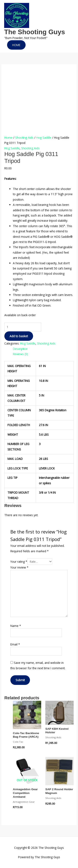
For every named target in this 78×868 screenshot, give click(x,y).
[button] (16, 45)
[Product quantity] (23, 327)
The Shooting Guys (35, 32)
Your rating (19, 562)
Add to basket (19, 336)
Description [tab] (20, 349)
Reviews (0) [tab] (20, 354)
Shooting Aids (24, 138)
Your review (19, 567)
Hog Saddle (44, 138)
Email (15, 644)
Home (8, 138)
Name (16, 626)
